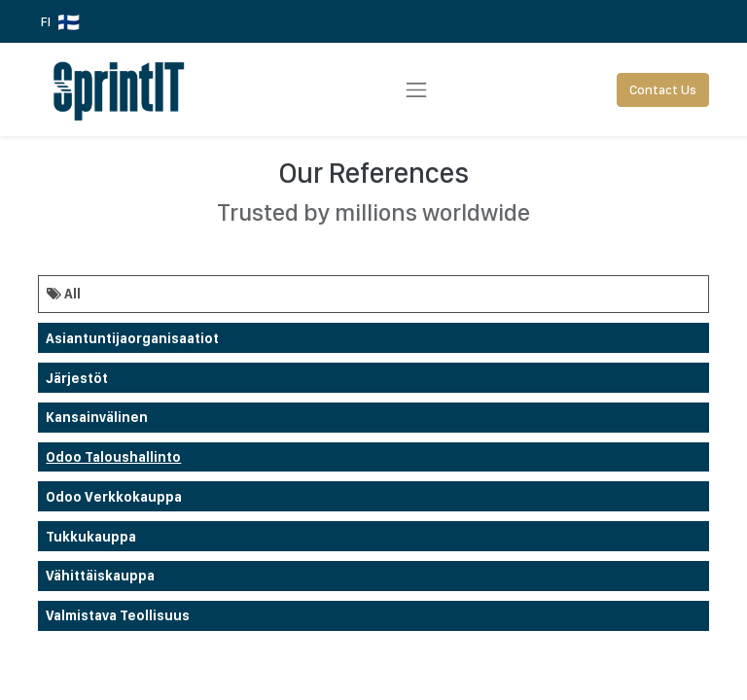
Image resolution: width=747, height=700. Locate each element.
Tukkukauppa (91, 537)
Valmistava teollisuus (118, 615)
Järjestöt (77, 378)
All (64, 294)
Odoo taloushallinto (113, 457)
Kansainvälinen (97, 417)
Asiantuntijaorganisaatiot (132, 338)
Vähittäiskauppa (100, 576)
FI (60, 22)
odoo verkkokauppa (114, 497)
